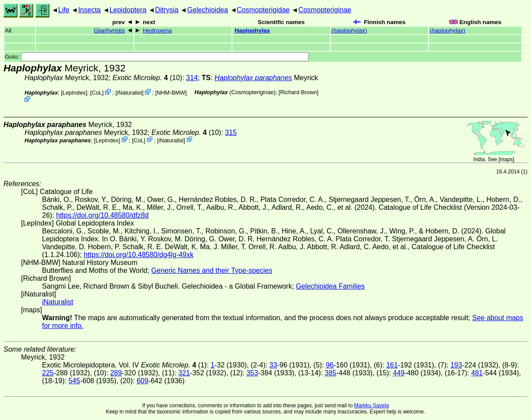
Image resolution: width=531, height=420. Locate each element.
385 (331, 373)
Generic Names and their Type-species (212, 270)
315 (231, 132)
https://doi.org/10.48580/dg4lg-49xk (139, 255)
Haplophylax (252, 30)
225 (48, 373)
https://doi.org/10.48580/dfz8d (102, 215)
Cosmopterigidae (263, 10)
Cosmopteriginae (325, 10)
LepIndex (74, 93)
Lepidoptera (128, 10)
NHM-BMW (171, 93)
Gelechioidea (207, 10)
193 (456, 365)
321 (184, 373)
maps (506, 159)
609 (142, 381)
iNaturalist (129, 93)
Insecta (89, 10)
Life (64, 10)
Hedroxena (157, 30)
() (349, 30)
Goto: (157, 57)
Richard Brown (299, 92)
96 (330, 365)
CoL (97, 93)
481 (477, 373)
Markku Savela (371, 406)
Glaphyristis (109, 30)
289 (116, 373)
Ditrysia (167, 10)
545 (74, 381)
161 (392, 365)
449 (399, 373)
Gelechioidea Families (330, 286)
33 (273, 365)
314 (192, 78)
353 (252, 373)
